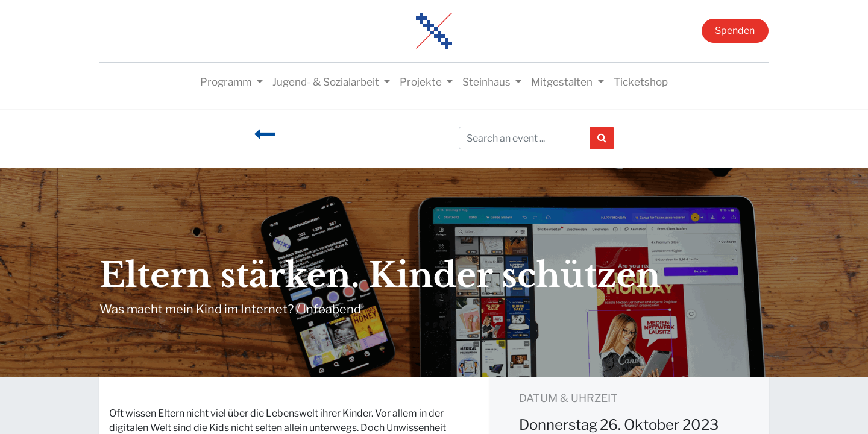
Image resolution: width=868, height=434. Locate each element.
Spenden (735, 30)
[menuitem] (641, 83)
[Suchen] (602, 138)
